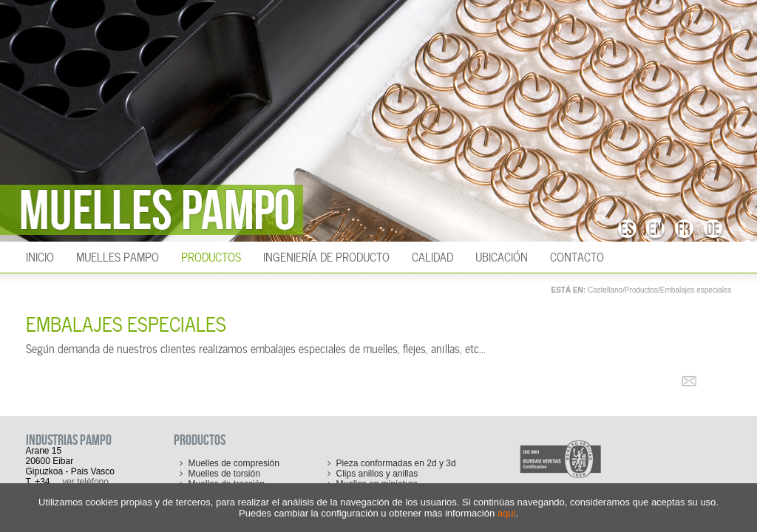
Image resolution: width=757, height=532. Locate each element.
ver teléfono (85, 482)
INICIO (40, 256)
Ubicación (502, 256)
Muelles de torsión (224, 474)
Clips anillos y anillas (377, 474)
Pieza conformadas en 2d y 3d (396, 463)
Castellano (605, 290)
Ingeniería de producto (326, 256)
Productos (211, 256)
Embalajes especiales (696, 290)
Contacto (577, 256)
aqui (507, 513)
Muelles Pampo (118, 256)
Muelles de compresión (234, 463)
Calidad (432, 256)
